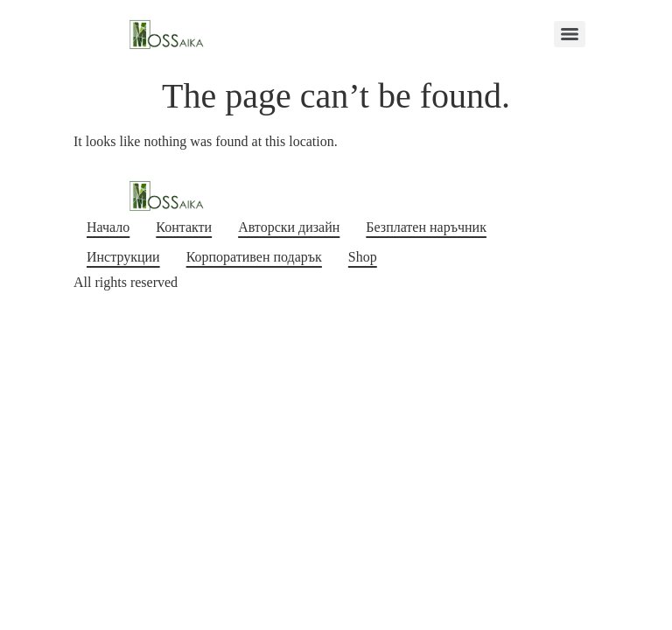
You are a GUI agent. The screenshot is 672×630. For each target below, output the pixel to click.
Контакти (184, 227)
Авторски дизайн (289, 227)
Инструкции (123, 257)
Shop (363, 257)
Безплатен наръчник (426, 227)
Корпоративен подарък (254, 257)
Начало (108, 227)
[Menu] (570, 34)
